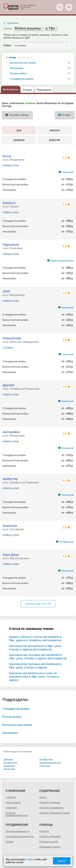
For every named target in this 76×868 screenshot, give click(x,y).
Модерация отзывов (50, 847)
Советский (68, 172)
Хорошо (62, 861)
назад (20, 57)
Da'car (7, 156)
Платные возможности (17, 831)
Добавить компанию (50, 803)
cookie (29, 859)
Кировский (67, 307)
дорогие (55, 140)
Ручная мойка (18, 74)
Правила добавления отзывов (55, 813)
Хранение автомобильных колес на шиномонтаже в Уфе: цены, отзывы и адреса (34, 677)
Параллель (11, 245)
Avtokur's (9, 203)
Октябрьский (66, 542)
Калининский (10, 763)
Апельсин (10, 526)
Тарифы (10, 842)
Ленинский (67, 495)
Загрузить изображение (52, 808)
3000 (6, 291)
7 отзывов (8, 347)
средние (19, 140)
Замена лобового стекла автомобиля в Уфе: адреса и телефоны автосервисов (35, 639)
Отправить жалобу (49, 842)
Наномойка (17, 68)
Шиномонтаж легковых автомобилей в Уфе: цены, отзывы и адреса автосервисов (38, 657)
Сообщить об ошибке (50, 837)
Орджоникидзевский (62, 261)
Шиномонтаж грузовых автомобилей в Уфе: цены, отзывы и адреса (35, 666)
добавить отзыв (11, 165)
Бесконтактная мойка (23, 63)
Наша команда (13, 803)
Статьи (43, 797)
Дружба (9, 385)
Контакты (44, 831)
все (19, 130)
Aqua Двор (11, 555)
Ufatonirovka (12, 338)
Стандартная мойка (22, 79)
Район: (8, 45)
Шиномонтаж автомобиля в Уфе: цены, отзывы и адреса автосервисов (35, 648)
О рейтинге (11, 808)
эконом (54, 130)
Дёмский (8, 760)
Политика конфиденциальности (17, 814)
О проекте (11, 797)
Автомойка (11, 432)
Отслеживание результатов (19, 837)
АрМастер (10, 479)
